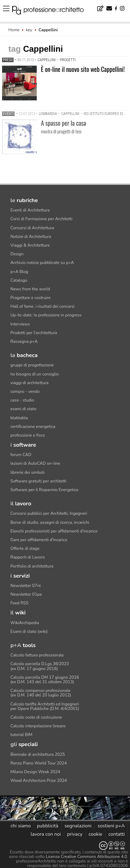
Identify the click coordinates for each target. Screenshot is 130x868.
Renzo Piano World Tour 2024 (39, 763)
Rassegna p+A (24, 341)
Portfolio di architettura (32, 566)
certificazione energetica (33, 427)
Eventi (8, 114)
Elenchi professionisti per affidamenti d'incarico (54, 531)
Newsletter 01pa (26, 594)
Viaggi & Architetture (30, 245)
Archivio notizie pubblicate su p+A (42, 263)
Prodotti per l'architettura (34, 333)
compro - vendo (25, 391)
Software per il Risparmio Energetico (44, 490)
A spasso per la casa (63, 123)
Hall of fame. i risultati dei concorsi (42, 306)
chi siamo (20, 826)
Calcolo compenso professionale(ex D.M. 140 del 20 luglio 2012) (41, 693)
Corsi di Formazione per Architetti (41, 219)
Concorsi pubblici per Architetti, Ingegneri (49, 513)
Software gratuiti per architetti (38, 481)
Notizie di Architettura (31, 237)
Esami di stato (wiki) (29, 631)
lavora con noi (46, 834)
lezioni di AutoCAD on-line (35, 463)
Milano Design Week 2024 (35, 772)
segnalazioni (78, 826)
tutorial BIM (21, 735)
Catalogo (19, 280)
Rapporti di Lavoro (28, 557)
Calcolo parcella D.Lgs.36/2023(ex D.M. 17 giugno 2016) (40, 666)
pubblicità (47, 826)
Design (17, 254)
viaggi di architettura (29, 383)
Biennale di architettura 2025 (38, 754)
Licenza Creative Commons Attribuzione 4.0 (86, 857)
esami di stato (23, 409)
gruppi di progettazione (32, 365)
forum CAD (21, 455)
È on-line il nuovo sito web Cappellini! (83, 69)
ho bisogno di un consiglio (34, 374)
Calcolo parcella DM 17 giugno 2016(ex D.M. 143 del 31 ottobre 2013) (45, 680)
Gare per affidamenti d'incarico (39, 540)
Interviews (20, 324)
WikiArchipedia (25, 623)
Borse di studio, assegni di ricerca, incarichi (50, 522)
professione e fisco (28, 435)
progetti (68, 60)
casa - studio (22, 400)
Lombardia (48, 114)
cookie (95, 834)
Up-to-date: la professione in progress (46, 315)
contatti (117, 834)
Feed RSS (19, 603)
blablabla (19, 418)
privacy (75, 834)
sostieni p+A (111, 826)
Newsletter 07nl (26, 586)
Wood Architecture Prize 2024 (39, 780)
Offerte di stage (25, 548)
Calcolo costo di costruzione (36, 717)
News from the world (30, 289)
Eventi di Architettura (30, 210)
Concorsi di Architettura (32, 228)
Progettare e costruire (31, 298)
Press (8, 60)
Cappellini (46, 60)
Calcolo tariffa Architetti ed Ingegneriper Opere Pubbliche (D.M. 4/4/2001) (45, 706)
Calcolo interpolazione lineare (38, 726)
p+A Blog (19, 272)
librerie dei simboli (28, 472)
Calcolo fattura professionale (37, 655)
